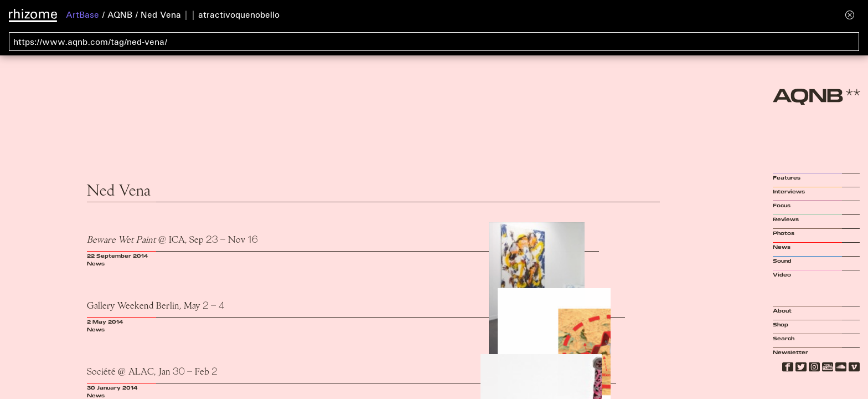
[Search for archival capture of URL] (434, 42)
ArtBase (82, 14)
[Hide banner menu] (850, 15)
